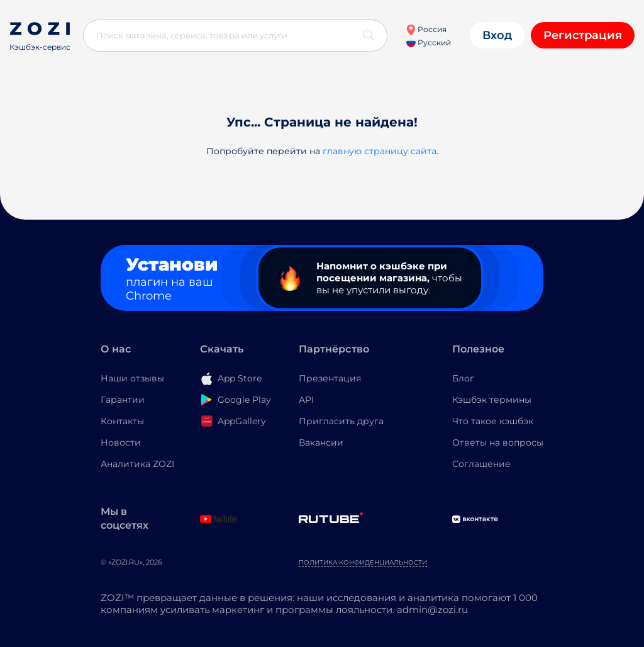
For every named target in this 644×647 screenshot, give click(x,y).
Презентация (330, 378)
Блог (463, 378)
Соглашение (481, 464)
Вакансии (321, 442)
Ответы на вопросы (498, 442)
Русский (429, 42)
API (306, 400)
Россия (426, 29)
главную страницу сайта (380, 151)
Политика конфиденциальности (363, 562)
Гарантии (123, 400)
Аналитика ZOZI (137, 464)
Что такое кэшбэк (493, 421)
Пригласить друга (341, 421)
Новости (121, 442)
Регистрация (583, 35)
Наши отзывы (132, 378)
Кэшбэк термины (492, 400)
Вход (497, 35)
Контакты (122, 421)
